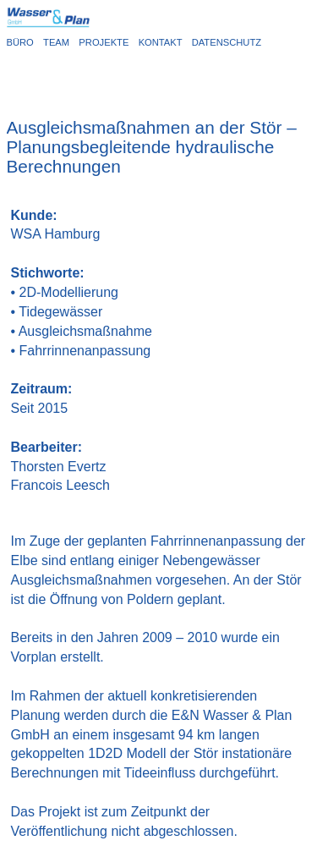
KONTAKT (163, 42)
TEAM (59, 42)
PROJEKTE (106, 42)
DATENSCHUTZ (227, 42)
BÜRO (23, 42)
